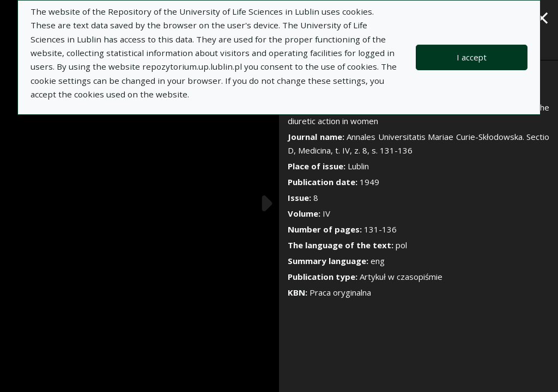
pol (401, 245)
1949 (369, 182)
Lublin (358, 166)
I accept (472, 57)
